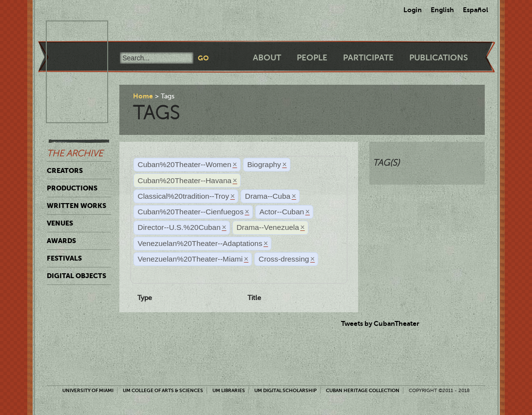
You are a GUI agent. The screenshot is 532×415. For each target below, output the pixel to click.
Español (475, 10)
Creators (65, 170)
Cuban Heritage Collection (363, 390)
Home (143, 96)
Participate (368, 58)
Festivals (64, 258)
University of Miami (88, 390)
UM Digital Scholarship (285, 390)
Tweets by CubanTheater (380, 323)
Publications (438, 58)
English (442, 10)
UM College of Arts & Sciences (163, 390)
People (312, 58)
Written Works (76, 206)
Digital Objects (76, 276)
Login (413, 10)
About (267, 58)
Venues (60, 223)
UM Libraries (229, 390)
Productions (72, 188)
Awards (61, 241)
